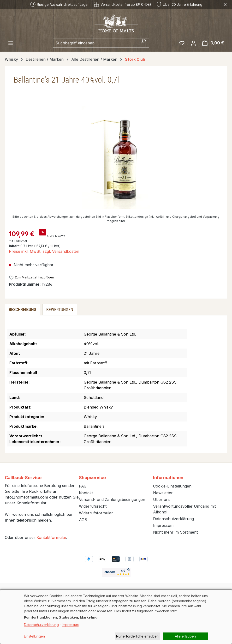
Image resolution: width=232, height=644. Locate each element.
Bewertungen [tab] (60, 310)
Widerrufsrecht (93, 506)
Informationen (168, 478)
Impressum (163, 525)
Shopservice (92, 478)
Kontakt (86, 493)
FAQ (83, 486)
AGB (83, 520)
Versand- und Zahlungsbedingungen (112, 500)
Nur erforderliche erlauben (137, 636)
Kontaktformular (51, 537)
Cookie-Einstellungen (172, 486)
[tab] (22, 310)
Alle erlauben (185, 636)
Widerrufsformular (96, 513)
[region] (116, 157)
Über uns (162, 500)
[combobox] (95, 43)
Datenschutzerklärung (173, 519)
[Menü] (11, 43)
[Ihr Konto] (193, 43)
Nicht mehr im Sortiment (175, 532)
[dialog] (116, 617)
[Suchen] (143, 43)
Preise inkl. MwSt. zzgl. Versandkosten (44, 251)
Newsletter (163, 493)
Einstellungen (34, 636)
